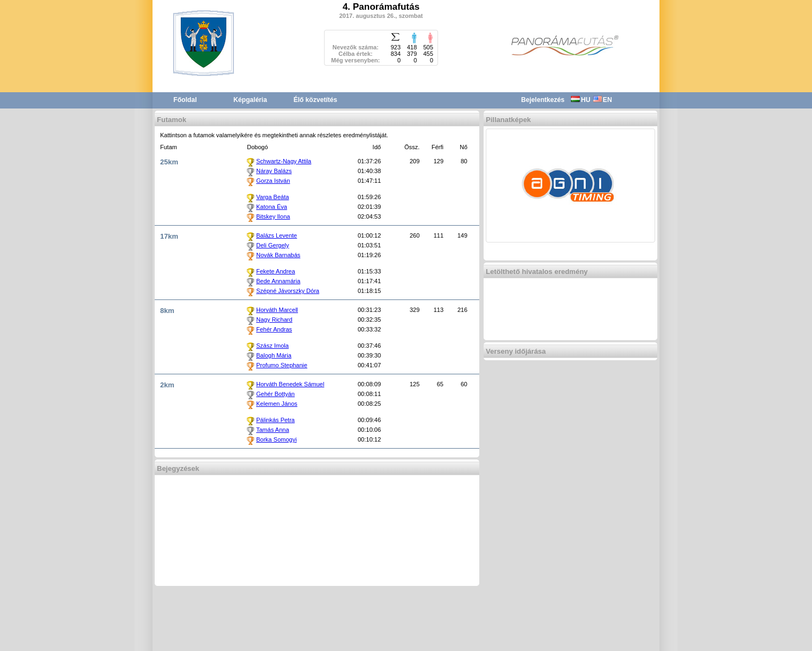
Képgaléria (250, 100)
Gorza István (273, 181)
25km (169, 162)
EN (603, 100)
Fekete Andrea (276, 271)
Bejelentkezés (543, 100)
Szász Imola (272, 346)
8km (167, 311)
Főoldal (185, 100)
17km (169, 236)
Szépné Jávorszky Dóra (288, 291)
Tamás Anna (273, 430)
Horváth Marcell (277, 310)
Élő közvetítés (316, 100)
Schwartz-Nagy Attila (284, 161)
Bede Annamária (278, 281)
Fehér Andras (274, 329)
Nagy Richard (274, 320)
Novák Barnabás (278, 255)
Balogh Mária (274, 355)
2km (167, 385)
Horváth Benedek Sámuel (290, 384)
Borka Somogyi (277, 439)
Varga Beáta (272, 197)
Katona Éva (272, 207)
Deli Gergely (273, 245)
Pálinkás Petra (275, 420)
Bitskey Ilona (273, 216)
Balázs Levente (277, 235)
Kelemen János (277, 404)
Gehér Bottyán (275, 394)
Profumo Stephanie (282, 365)
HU (581, 100)
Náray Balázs (274, 171)
